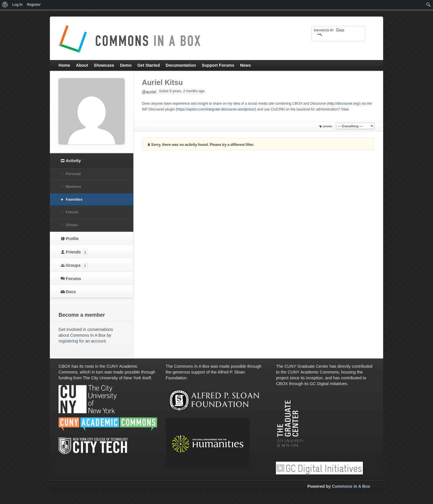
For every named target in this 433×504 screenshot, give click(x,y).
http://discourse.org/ (344, 104)
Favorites (74, 199)
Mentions (73, 187)
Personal (73, 174)
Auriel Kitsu (162, 82)
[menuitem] (5, 5)
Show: (328, 126)
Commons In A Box (351, 486)
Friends (72, 212)
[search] (329, 30)
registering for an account (82, 341)
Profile (72, 239)
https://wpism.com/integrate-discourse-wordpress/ (216, 109)
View (345, 109)
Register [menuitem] (34, 4)
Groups (72, 225)
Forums (73, 279)
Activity (73, 161)
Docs (71, 292)
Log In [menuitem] (17, 4)
